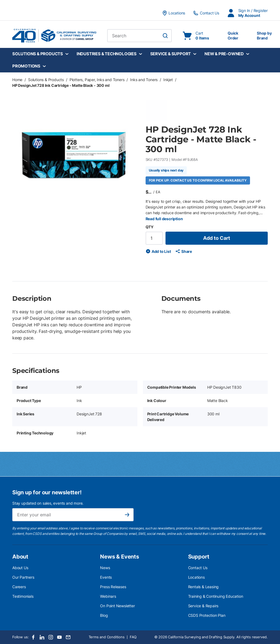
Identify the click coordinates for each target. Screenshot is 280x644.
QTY (150, 227)
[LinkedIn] (42, 637)
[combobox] (139, 36)
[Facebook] (33, 637)
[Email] (68, 637)
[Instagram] (51, 637)
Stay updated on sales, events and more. (48, 503)
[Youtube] (59, 637)
